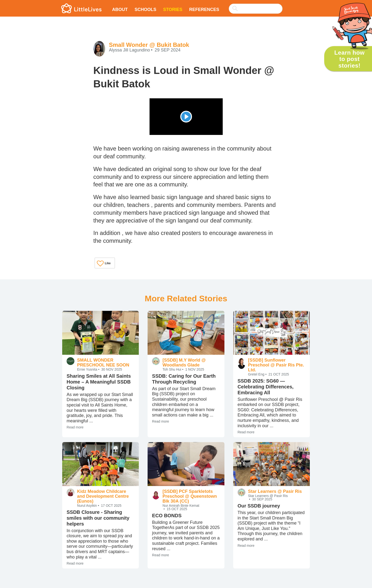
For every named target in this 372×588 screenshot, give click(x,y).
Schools (146, 10)
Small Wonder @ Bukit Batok (149, 45)
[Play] (186, 117)
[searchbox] (256, 9)
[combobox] (256, 5)
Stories (173, 10)
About (120, 10)
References (204, 10)
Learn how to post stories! (349, 59)
